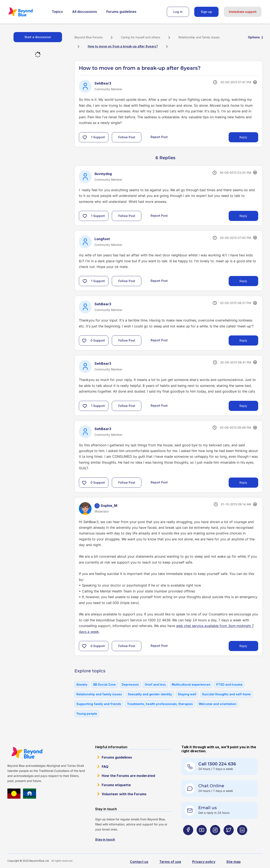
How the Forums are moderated (128, 776)
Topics (57, 12)
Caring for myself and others (140, 37)
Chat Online (211, 786)
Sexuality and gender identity (150, 694)
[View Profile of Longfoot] (102, 239)
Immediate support (243, 12)
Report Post (159, 137)
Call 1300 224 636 (217, 764)
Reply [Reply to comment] (243, 216)
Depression (130, 684)
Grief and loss (155, 684)
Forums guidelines (121, 12)
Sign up (206, 12)
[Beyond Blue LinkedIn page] (242, 838)
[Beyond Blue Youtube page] (202, 838)
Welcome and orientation (217, 704)
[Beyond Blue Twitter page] (229, 838)
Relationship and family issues (199, 37)
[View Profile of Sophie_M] (109, 506)
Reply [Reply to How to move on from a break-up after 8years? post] (243, 137)
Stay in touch (105, 839)
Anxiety (82, 684)
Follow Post (127, 137)
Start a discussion (38, 37)
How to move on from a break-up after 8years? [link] (123, 46)
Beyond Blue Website (27, 753)
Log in (178, 12)
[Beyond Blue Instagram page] (215, 838)
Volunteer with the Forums (124, 794)
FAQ (105, 767)
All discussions (85, 12)
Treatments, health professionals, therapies (160, 704)
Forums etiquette (116, 785)
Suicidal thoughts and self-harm (226, 694)
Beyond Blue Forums (26, 12)
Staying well (187, 694)
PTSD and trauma (229, 684)
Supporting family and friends (99, 704)
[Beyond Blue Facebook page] (188, 838)
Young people (87, 714)
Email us (208, 808)
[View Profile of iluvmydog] (103, 174)
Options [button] (254, 37)
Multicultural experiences (191, 684)
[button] (85, 137)
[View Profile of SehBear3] (103, 83)
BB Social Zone (105, 684)
